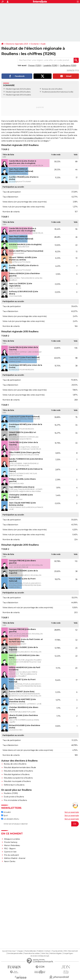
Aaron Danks (10, 861)
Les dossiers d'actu (10, 819)
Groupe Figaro (68, 953)
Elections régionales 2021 (17, 44)
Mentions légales (56, 953)
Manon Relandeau (12, 845)
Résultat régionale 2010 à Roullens (18, 95)
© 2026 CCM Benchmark (40, 956)
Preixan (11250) (35, 65)
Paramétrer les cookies (32, 953)
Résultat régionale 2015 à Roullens (18, 92)
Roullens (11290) (11, 793)
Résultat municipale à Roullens (17, 781)
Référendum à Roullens (14, 785)
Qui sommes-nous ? (9, 951)
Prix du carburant (11, 855)
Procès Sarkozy (11, 842)
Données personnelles (15, 953)
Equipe (20, 951)
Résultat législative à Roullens (17, 774)
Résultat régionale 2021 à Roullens (18, 89)
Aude (43, 44)
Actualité (6, 812)
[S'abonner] (40, 824)
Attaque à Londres (12, 839)
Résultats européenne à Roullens (18, 778)
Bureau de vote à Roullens (15, 764)
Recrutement (73, 951)
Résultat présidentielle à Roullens (18, 771)
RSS (66, 951)
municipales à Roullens (32, 138)
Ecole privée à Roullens (14, 797)
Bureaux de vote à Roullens (52, 89)
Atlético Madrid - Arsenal (15, 858)
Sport (5, 816)
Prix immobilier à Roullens (15, 800)
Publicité (40, 951)
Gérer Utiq (45, 953)
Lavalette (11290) (50, 65)
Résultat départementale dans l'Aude (20, 767)
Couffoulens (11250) (68, 65)
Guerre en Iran (10, 852)
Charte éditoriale (30, 951)
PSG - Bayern (10, 849)
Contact (48, 951)
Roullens (45, 92)
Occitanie (35, 44)
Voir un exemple (72, 812)
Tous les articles (57, 951)
